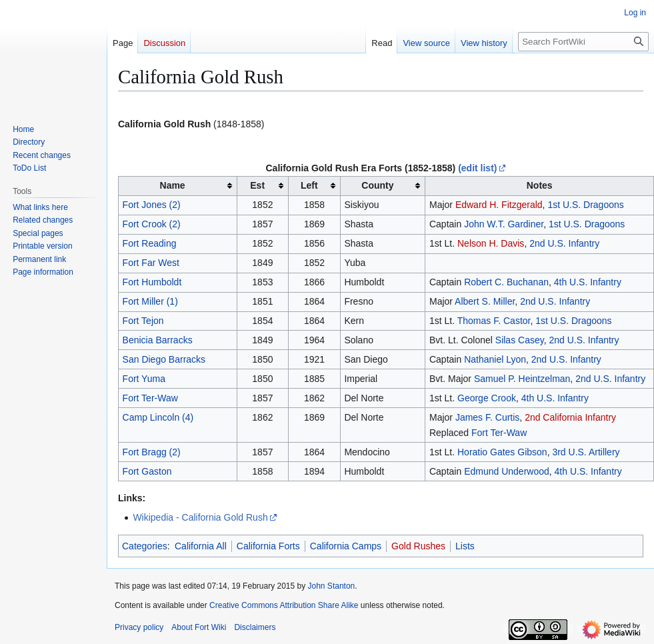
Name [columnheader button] (173, 185)
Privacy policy (139, 627)
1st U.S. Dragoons (585, 205)
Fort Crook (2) (152, 224)
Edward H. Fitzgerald (499, 205)
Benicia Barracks (158, 340)
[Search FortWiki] (583, 42)
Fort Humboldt (152, 282)
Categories (145, 546)
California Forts (268, 546)
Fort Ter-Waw (150, 398)
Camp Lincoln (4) (158, 417)
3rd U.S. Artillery (586, 452)
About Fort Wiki (199, 627)
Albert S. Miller (485, 301)
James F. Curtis (487, 417)
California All (201, 546)
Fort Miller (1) (150, 301)
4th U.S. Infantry (588, 282)
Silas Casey (520, 340)
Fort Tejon (143, 321)
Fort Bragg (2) (152, 452)
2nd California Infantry (570, 417)
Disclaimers (255, 627)
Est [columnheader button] (257, 185)
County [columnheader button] (377, 185)
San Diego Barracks (164, 359)
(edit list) (477, 168)
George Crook (487, 398)
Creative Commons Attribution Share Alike (284, 605)
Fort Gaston (147, 471)
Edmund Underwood (507, 471)
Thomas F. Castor (494, 321)
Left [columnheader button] (309, 185)
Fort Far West (151, 263)
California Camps (346, 546)
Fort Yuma (144, 379)
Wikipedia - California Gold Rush (200, 517)
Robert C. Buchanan (506, 282)
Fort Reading (150, 243)
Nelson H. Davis (491, 243)
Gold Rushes (418, 546)
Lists (465, 546)
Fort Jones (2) (152, 205)
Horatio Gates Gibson (502, 452)
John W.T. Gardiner (504, 224)
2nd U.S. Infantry (564, 243)
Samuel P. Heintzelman (522, 379)
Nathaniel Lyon (495, 359)
